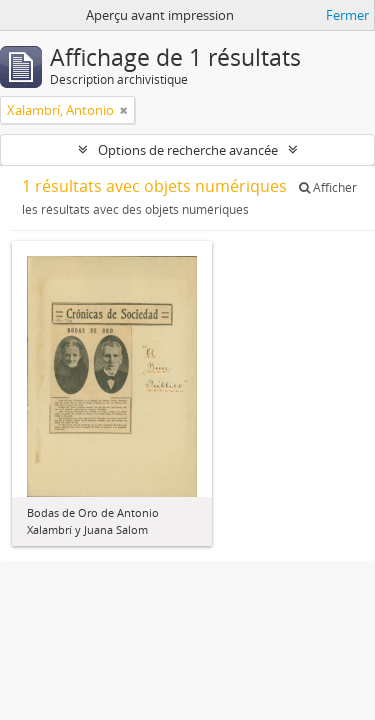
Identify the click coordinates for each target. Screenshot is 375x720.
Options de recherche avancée (188, 150)
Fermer (347, 15)
